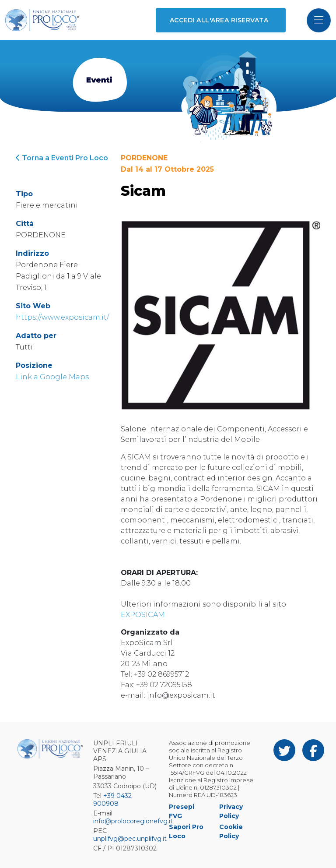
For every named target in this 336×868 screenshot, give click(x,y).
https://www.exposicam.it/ (62, 317)
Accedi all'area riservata (219, 20)
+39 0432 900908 (112, 800)
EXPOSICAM (143, 615)
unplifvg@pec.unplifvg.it (130, 839)
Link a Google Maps (52, 377)
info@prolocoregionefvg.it (133, 821)
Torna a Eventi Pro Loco (62, 158)
